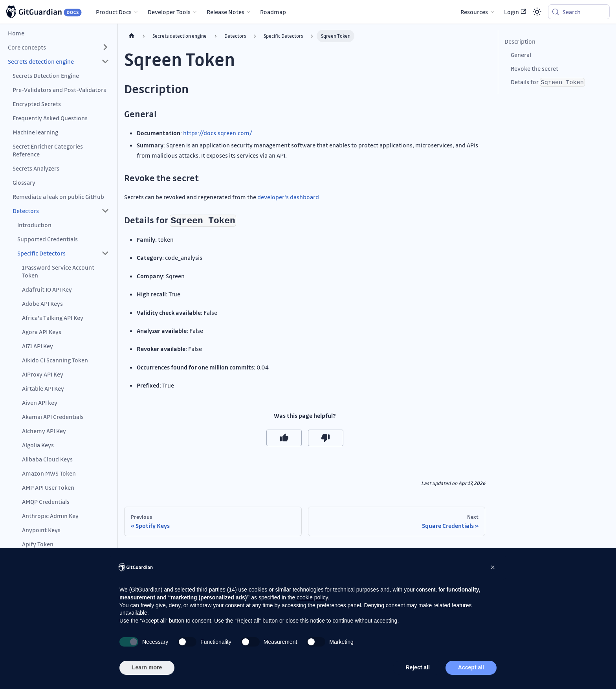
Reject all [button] (417, 667)
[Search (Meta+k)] (579, 12)
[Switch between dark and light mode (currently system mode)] (537, 12)
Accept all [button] (471, 667)
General (521, 55)
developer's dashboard (288, 197)
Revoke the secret (534, 68)
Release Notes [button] (225, 12)
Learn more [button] (147, 667)
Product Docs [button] (114, 12)
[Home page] (132, 36)
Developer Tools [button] (169, 12)
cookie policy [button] (312, 597)
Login (515, 12)
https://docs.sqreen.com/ (218, 133)
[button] (59, 47)
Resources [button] (474, 12)
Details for (548, 82)
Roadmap (273, 12)
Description (520, 41)
